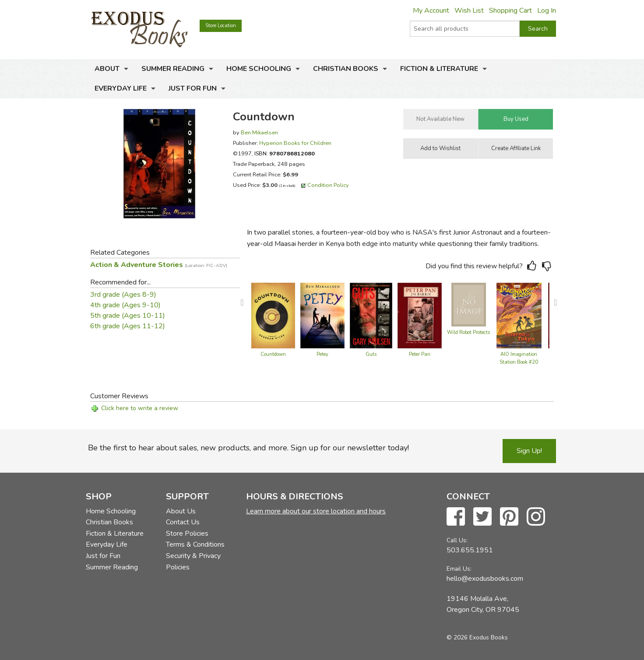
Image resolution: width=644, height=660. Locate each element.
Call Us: (457, 540)
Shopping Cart (510, 11)
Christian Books (346, 69)
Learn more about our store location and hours (316, 511)
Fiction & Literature (439, 69)
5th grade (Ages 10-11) (128, 316)
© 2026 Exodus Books (477, 637)
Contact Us (183, 522)
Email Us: (459, 569)
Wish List (469, 11)
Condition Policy (328, 185)
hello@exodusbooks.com (485, 579)
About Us (181, 511)
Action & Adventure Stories (159, 265)
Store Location (221, 26)
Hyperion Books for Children (295, 143)
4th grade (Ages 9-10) (125, 305)
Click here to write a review (140, 408)
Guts (371, 354)
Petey (322, 354)
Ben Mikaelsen (259, 132)
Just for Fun (193, 88)
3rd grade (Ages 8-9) (123, 295)
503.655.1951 (470, 550)
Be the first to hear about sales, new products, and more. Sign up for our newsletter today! (248, 448)
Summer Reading (173, 69)
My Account (431, 11)
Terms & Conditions (195, 544)
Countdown (273, 354)
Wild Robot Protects (468, 332)
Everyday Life (121, 88)
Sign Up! (529, 451)
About (107, 69)
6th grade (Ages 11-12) (128, 326)
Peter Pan (420, 354)
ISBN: (285, 153)
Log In (547, 11)
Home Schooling (259, 69)
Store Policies (187, 534)
